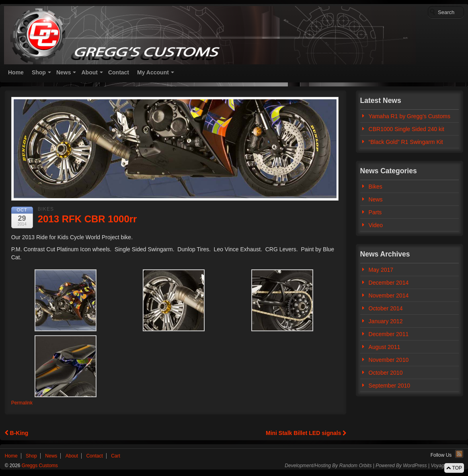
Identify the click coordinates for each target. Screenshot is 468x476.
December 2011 (389, 334)
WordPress (415, 466)
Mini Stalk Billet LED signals (306, 433)
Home (16, 72)
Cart (116, 456)
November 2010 (389, 360)
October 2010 (386, 373)
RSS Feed (459, 454)
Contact (119, 72)
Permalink (22, 403)
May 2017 (381, 270)
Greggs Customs (39, 466)
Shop (39, 72)
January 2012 (386, 321)
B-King (17, 433)
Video (376, 225)
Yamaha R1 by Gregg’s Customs (409, 116)
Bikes (46, 209)
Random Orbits (356, 466)
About (89, 72)
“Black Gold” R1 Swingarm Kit (406, 142)
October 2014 (386, 308)
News (64, 72)
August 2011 (385, 347)
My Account (153, 72)
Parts (375, 212)
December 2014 (389, 283)
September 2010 (390, 386)
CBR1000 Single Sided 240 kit (406, 129)
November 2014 (389, 295)
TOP (454, 468)
